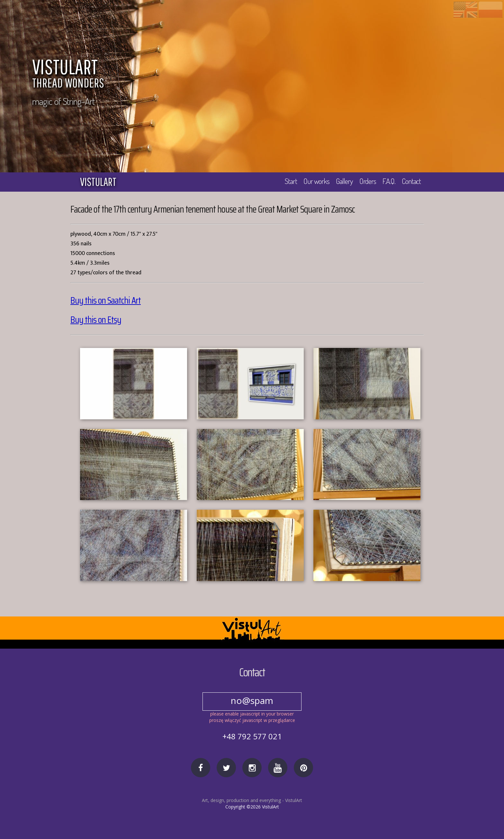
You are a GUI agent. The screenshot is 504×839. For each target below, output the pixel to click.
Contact (411, 182)
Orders (366, 182)
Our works (314, 182)
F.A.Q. (388, 182)
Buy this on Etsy (96, 320)
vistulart (98, 182)
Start (288, 182)
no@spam (252, 700)
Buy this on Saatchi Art (106, 301)
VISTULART (204, 75)
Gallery (343, 182)
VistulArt (294, 800)
